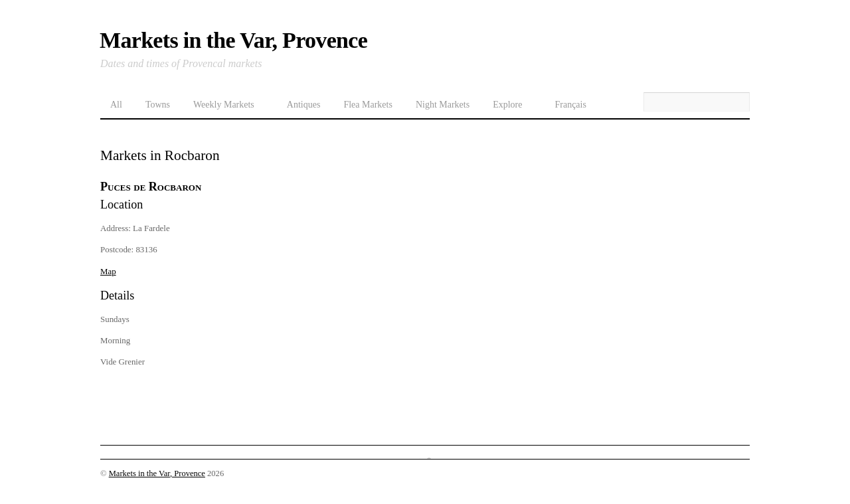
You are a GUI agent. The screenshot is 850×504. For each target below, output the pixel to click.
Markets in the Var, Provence (157, 473)
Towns (158, 105)
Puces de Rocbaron (151, 187)
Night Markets (443, 105)
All (116, 105)
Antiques (304, 105)
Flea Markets (368, 105)
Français (570, 105)
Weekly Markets (224, 105)
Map (108, 271)
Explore (507, 105)
